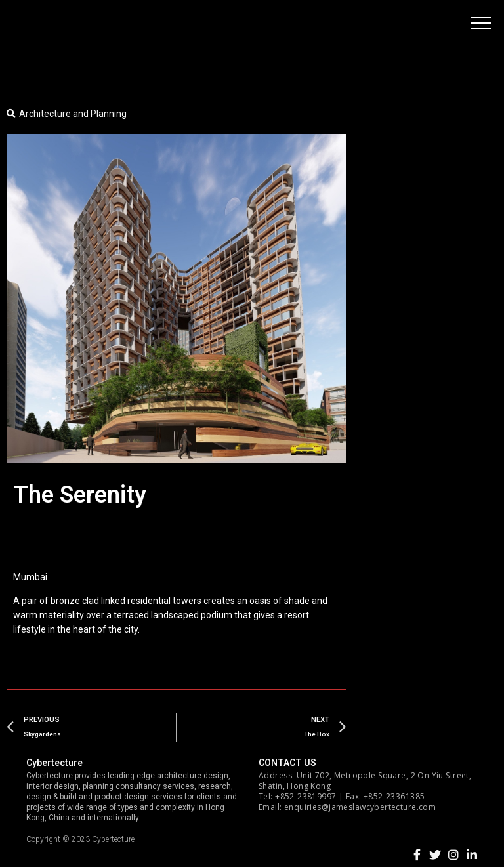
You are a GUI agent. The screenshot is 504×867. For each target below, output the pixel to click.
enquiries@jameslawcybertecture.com (360, 807)
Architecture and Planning (73, 114)
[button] (481, 23)
